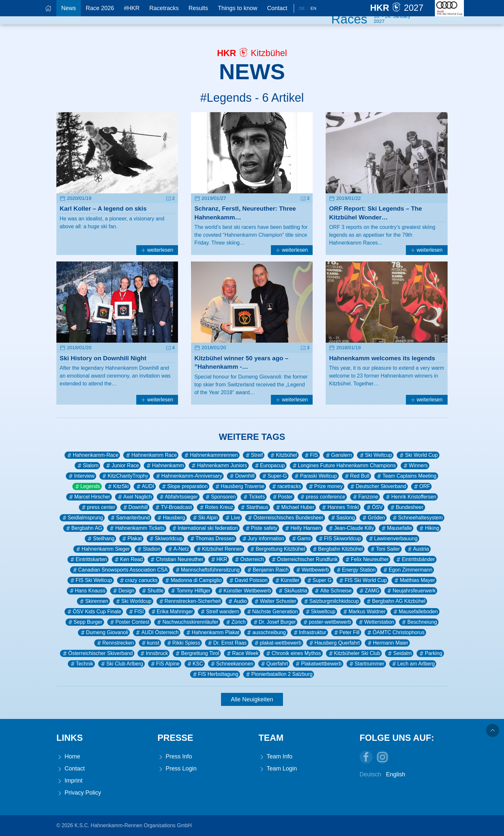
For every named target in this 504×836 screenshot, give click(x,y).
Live (232, 518)
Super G (319, 580)
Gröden (373, 518)
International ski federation (205, 528)
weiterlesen (157, 250)
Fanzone (365, 497)
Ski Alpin (205, 518)
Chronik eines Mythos (293, 653)
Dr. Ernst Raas (227, 643)
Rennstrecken (115, 643)
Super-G (274, 476)
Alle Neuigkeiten (252, 699)
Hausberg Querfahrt (334, 643)
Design (123, 591)
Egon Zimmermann (407, 570)
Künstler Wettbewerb (244, 591)
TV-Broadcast (173, 507)
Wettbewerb (312, 570)
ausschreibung (266, 633)
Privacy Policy (79, 793)
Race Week (242, 653)
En (313, 8)
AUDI (145, 486)
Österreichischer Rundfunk (304, 560)
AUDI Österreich (157, 633)
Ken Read (128, 560)
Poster (282, 497)
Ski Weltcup (375, 455)
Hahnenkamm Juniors (219, 466)
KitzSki (118, 486)
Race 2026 (100, 8)
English (396, 774)
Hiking (429, 528)
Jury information (263, 539)
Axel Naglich (134, 497)
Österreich (249, 560)
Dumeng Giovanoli (104, 633)
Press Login (177, 769)
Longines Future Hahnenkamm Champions (344, 466)
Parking (430, 653)
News (69, 8)
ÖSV (374, 507)
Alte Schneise (333, 591)
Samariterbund (130, 518)
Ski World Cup (418, 455)
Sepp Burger (85, 622)
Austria (418, 549)
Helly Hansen (303, 528)
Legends (87, 486)
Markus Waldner (364, 612)
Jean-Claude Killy (351, 528)
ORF (421, 486)
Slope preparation (184, 486)
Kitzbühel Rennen (219, 549)
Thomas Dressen (212, 539)
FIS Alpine (165, 664)
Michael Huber (295, 507)
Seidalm (399, 653)
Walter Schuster (275, 601)
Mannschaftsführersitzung (207, 570)
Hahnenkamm (165, 466)
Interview (81, 476)
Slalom (87, 466)
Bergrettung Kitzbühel (277, 549)
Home (68, 757)
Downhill (242, 476)
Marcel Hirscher (89, 497)
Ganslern (338, 455)
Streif (254, 455)
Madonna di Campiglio (193, 580)
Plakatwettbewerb (318, 664)
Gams (301, 539)
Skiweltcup (320, 612)
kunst (150, 643)
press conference (322, 497)
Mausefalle (396, 528)
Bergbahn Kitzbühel (337, 549)
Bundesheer (406, 507)
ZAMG (369, 591)
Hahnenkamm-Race (92, 455)
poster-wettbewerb (327, 622)
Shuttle (152, 591)
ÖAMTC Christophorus (395, 633)
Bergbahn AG (84, 528)
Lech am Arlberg (413, 664)
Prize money (325, 486)
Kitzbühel (283, 455)
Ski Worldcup (133, 601)
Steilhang (100, 539)
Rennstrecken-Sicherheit (189, 601)
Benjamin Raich (267, 570)
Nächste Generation (272, 612)
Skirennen (93, 601)
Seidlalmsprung (82, 518)
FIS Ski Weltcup (91, 580)
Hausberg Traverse (239, 486)
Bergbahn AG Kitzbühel (395, 601)
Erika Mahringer (172, 612)
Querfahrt (274, 664)
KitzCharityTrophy (125, 476)
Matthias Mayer (414, 580)
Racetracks (164, 8)
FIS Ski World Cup (362, 580)
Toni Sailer (385, 549)
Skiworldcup (165, 539)
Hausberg (170, 518)
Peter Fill (346, 633)
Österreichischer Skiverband (97, 653)
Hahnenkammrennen (210, 455)
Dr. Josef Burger (274, 622)
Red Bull (357, 476)
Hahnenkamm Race (151, 455)
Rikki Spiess (183, 643)
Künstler (287, 580)
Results (198, 8)
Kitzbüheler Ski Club (354, 653)
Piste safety (261, 528)
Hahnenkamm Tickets (136, 528)
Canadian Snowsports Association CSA (120, 570)
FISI (136, 612)
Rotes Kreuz (216, 507)
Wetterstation (376, 622)
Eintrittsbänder (415, 560)
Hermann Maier (387, 643)
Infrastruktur (309, 633)
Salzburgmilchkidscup (331, 601)
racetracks (286, 486)
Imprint (69, 781)
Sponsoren (220, 497)
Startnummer (366, 664)
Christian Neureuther (176, 560)
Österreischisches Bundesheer (285, 518)
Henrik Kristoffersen (410, 497)
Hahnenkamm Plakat (212, 633)
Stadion (148, 549)
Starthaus (254, 507)
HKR (219, 560)
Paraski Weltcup (315, 476)
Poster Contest (129, 622)
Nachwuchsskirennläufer (187, 622)
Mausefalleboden (415, 612)
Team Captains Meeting (406, 476)
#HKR (132, 8)
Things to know (237, 8)
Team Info (275, 757)
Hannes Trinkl (340, 507)
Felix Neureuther (366, 560)
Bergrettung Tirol (197, 653)
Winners (415, 466)
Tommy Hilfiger (190, 591)
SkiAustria (292, 591)
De (302, 8)
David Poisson (248, 580)
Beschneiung (419, 622)
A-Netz (178, 549)
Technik (81, 664)
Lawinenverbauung (393, 539)
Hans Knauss (87, 591)
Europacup (269, 466)
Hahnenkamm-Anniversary (188, 476)
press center (98, 507)
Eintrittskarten (88, 560)
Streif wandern (219, 612)
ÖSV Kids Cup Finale (94, 612)
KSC (195, 664)
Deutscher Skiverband (378, 486)
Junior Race (122, 466)
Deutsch (370, 774)
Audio (237, 601)
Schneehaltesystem (417, 518)
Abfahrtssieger (178, 497)
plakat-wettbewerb (277, 643)
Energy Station (356, 570)
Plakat (131, 539)
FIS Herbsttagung (215, 674)
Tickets (253, 497)
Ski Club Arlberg (121, 664)
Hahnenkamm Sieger (102, 549)
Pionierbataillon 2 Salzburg (279, 674)
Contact (277, 8)
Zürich (235, 622)
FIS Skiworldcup (339, 539)
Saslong (342, 518)
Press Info (175, 757)
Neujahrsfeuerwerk (411, 591)
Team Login (278, 769)
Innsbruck (154, 653)
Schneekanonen (231, 664)
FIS (311, 455)
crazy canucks (138, 580)
